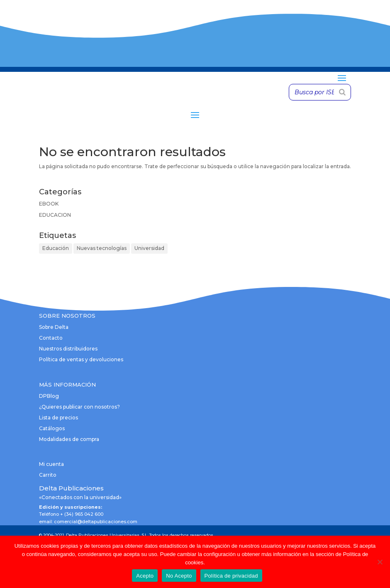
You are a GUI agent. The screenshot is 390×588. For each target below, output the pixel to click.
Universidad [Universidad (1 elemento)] (149, 248)
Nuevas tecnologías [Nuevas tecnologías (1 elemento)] (102, 248)
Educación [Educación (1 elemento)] (56, 248)
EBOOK (49, 204)
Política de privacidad (231, 576)
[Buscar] (342, 92)
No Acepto (179, 576)
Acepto (145, 576)
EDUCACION (55, 215)
